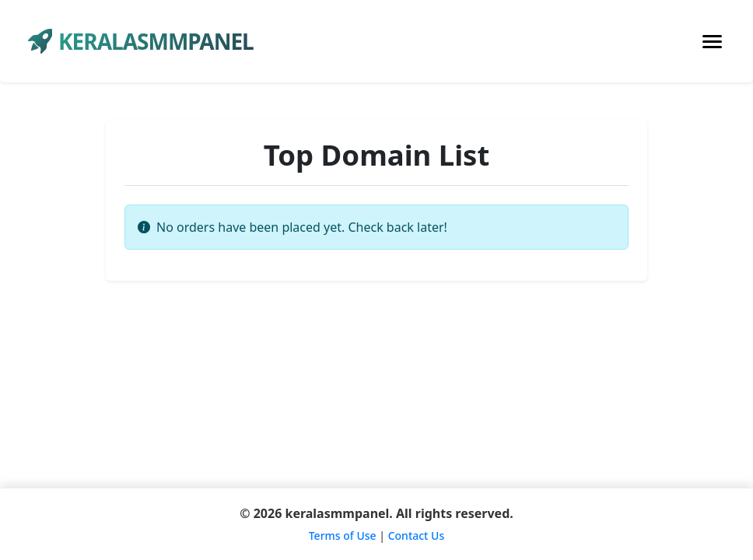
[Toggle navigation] (712, 42)
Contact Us (417, 535)
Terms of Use (343, 535)
